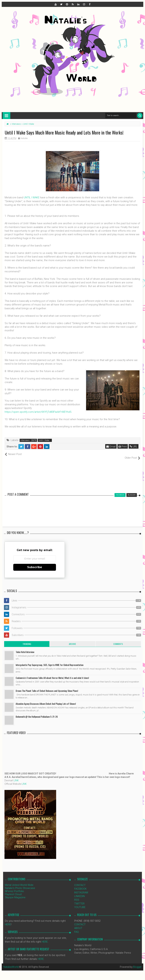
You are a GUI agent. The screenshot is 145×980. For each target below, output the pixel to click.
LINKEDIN (79, 893)
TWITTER (79, 900)
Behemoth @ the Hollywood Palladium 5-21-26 (37, 713)
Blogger (137, 963)
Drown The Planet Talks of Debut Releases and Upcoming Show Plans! (47, 687)
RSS (77, 896)
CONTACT (80, 881)
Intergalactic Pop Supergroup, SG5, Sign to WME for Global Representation (50, 661)
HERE (8, 921)
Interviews (25, 440)
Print (123, 447)
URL (134, 447)
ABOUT (78, 924)
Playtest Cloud (13, 890)
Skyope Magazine (15, 894)
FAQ (76, 928)
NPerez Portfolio (14, 887)
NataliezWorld (11, 963)
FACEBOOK (80, 885)
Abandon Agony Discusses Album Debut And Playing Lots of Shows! (46, 700)
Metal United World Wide (19, 881)
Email (111, 447)
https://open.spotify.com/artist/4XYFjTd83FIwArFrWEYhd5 (38, 412)
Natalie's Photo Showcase (20, 884)
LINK (16, 777)
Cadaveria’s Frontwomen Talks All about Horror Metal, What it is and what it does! (52, 674)
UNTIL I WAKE (32, 197)
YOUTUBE (80, 904)
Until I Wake (44, 440)
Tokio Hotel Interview (25, 648)
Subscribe (35, 564)
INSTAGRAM (81, 889)
